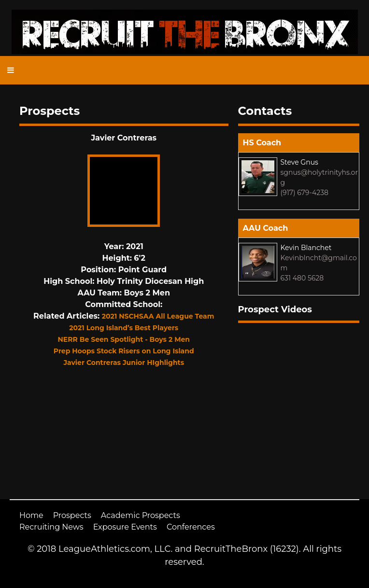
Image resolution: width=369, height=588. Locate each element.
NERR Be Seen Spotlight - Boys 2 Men (124, 339)
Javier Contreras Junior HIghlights (124, 363)
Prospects (72, 515)
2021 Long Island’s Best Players (124, 328)
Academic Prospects (141, 515)
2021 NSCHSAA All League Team (158, 316)
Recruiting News (51, 527)
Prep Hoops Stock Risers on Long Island (124, 351)
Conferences (191, 527)
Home (31, 515)
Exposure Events (125, 527)
